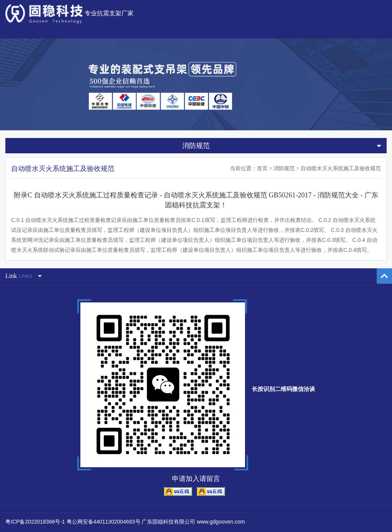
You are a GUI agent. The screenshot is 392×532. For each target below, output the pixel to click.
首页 (262, 168)
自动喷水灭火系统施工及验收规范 (341, 168)
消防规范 (284, 168)
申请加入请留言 (196, 479)
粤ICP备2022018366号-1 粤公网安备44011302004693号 (73, 522)
